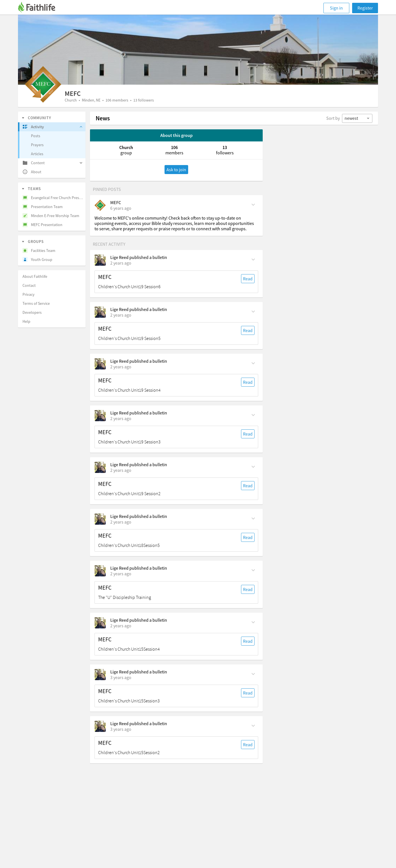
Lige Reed (119, 257)
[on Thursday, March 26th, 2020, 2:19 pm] (121, 208)
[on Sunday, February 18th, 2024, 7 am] (121, 574)
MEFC (116, 202)
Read (248, 279)
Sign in (336, 8)
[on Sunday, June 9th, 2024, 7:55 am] (121, 315)
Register (365, 8)
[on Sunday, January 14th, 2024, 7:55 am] (121, 729)
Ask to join (176, 170)
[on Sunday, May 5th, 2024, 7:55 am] (121, 522)
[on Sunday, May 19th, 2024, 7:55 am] (121, 470)
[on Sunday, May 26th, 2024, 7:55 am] (121, 418)
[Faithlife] (40, 8)
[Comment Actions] (253, 204)
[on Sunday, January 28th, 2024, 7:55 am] (121, 626)
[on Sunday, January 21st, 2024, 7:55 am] (121, 677)
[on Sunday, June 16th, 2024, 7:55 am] (121, 263)
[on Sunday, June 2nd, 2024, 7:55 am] (121, 367)
